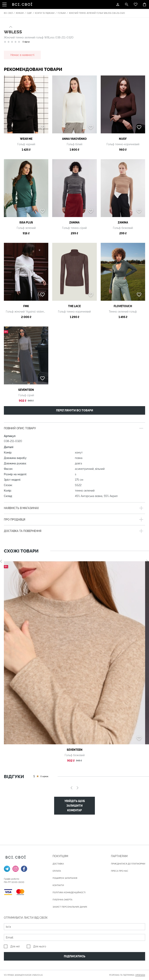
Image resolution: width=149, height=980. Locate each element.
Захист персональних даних (70, 907)
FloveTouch (123, 306)
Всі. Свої (8, 13)
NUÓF (123, 139)
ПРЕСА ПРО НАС (120, 871)
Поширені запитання (65, 878)
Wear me (26, 139)
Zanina (74, 222)
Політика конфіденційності (69, 893)
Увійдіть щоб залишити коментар (75, 806)
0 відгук (26, 42)
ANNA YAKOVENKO (74, 139)
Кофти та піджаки (45, 13)
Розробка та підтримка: (127, 975)
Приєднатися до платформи (128, 864)
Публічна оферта (62, 900)
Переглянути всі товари (75, 410)
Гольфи (62, 13)
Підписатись (75, 956)
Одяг (29, 13)
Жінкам (20, 13)
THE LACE (74, 306)
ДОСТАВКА (58, 864)
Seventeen (26, 390)
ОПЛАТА (57, 871)
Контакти (58, 885)
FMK (26, 306)
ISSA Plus (26, 222)
